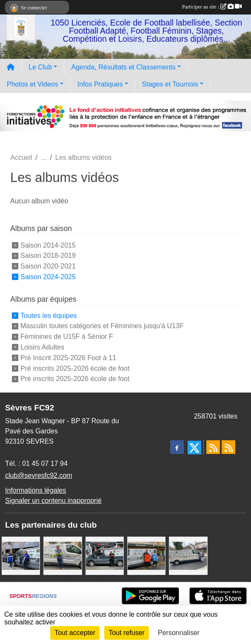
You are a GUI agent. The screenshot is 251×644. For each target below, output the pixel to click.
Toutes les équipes (49, 315)
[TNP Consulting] (63, 556)
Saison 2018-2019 (48, 256)
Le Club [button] (40, 67)
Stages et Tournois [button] (170, 84)
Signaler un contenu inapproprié (53, 501)
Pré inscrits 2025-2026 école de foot (75, 368)
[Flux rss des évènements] (228, 447)
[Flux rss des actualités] (213, 447)
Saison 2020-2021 (48, 266)
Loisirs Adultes (42, 347)
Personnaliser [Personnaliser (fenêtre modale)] (179, 633)
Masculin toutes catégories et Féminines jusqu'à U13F (102, 326)
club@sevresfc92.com (39, 475)
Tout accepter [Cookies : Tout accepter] (75, 633)
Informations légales (36, 490)
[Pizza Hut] (105, 556)
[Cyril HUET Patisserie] (21, 556)
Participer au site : (212, 7)
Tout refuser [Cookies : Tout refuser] (126, 633)
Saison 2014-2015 (48, 245)
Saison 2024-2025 (48, 277)
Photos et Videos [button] (33, 84)
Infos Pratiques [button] (100, 84)
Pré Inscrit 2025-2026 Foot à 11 (68, 358)
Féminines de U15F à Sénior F (67, 336)
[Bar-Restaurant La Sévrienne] (188, 556)
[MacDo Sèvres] (146, 556)
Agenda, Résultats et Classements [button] (123, 67)
